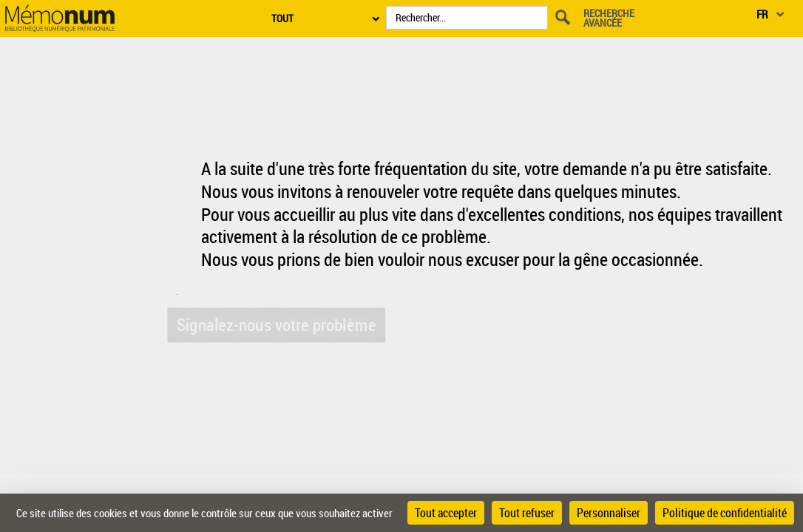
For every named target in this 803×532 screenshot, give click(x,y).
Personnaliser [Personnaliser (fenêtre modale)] (609, 513)
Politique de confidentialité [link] (725, 513)
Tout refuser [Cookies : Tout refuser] (527, 513)
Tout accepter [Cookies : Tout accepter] (446, 513)
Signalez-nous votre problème (274, 324)
